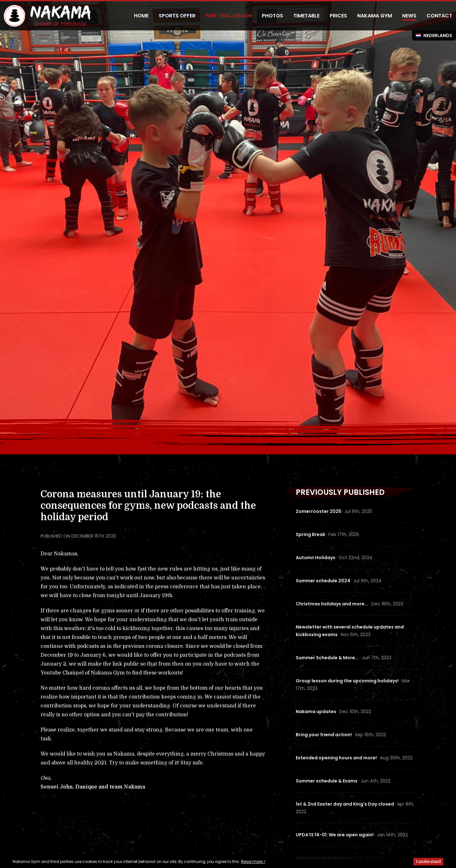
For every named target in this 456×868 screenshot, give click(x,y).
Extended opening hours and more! (354, 758)
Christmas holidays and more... (349, 604)
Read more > (253, 862)
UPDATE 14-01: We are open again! (352, 835)
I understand (428, 862)
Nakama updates (333, 712)
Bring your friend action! (341, 735)
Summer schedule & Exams (343, 781)
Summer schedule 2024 (339, 581)
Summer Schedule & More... (344, 658)
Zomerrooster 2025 (334, 511)
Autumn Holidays (334, 558)
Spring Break (327, 534)
